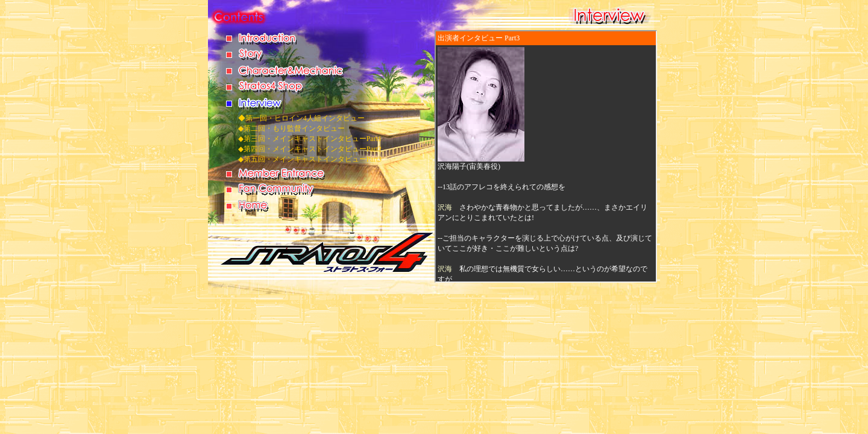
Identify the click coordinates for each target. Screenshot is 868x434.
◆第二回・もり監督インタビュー (291, 128)
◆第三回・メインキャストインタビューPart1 (310, 139)
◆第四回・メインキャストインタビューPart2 (310, 149)
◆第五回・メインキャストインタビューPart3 (310, 159)
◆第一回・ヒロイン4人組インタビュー (301, 118)
